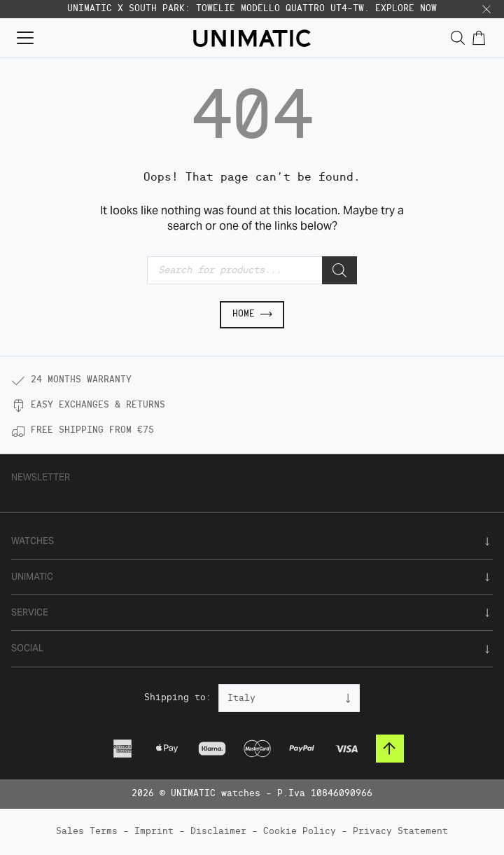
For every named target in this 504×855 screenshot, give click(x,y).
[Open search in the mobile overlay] (458, 38)
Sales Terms (87, 832)
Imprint (154, 832)
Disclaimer (218, 832)
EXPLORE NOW (406, 9)
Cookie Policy (300, 832)
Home (252, 314)
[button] (486, 9)
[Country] (289, 698)
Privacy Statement (400, 832)
